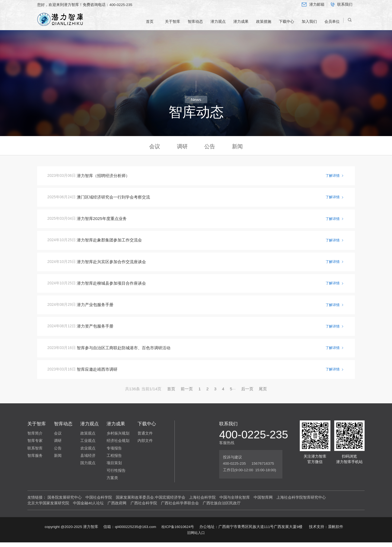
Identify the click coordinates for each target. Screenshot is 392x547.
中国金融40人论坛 (88, 507)
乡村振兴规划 (118, 438)
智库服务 (35, 460)
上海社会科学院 (202, 502)
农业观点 (88, 453)
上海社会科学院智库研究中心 (301, 502)
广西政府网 (117, 507)
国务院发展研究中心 (65, 502)
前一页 (187, 393)
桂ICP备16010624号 (178, 531)
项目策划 (114, 468)
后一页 (247, 393)
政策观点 (88, 438)
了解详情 (334, 177)
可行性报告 (116, 475)
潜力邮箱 (313, 4)
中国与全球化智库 (235, 502)
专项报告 (114, 453)
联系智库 (35, 453)
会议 (155, 147)
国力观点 (88, 468)
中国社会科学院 (99, 502)
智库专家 (35, 445)
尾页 (263, 393)
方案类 (112, 482)
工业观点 (88, 445)
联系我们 (342, 4)
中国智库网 (263, 502)
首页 (171, 393)
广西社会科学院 (144, 507)
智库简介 (35, 438)
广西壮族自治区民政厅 (222, 507)
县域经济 (88, 460)
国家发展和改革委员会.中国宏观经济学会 (151, 502)
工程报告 (114, 460)
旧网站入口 (196, 537)
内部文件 (145, 445)
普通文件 (145, 438)
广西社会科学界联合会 (180, 507)
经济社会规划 (118, 445)
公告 (210, 147)
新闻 (237, 147)
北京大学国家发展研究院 (48, 507)
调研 (182, 147)
